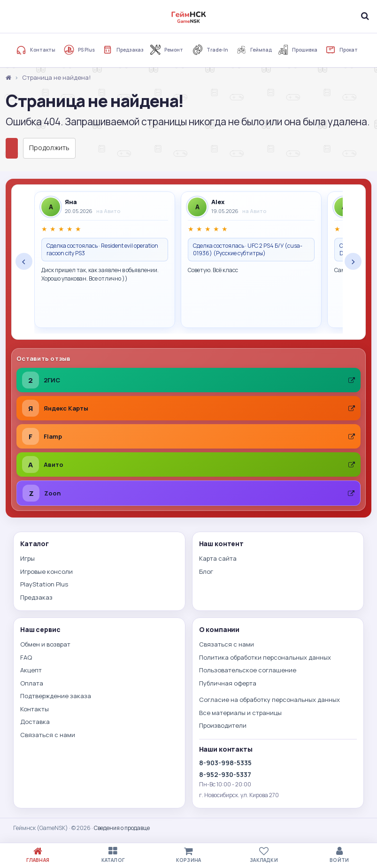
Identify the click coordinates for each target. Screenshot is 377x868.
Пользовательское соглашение (248, 670)
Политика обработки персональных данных (265, 657)
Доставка (35, 722)
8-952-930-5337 (225, 774)
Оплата (32, 683)
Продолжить (49, 148)
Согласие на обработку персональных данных (269, 700)
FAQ (26, 657)
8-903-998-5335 (225, 763)
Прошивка (298, 50)
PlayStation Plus (44, 584)
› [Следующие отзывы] (353, 261)
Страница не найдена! (56, 77)
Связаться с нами (48, 735)
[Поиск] (365, 16)
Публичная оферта (228, 683)
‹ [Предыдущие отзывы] (24, 261)
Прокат (342, 50)
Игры (27, 558)
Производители (223, 725)
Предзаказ (123, 50)
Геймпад (254, 50)
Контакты (36, 50)
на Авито (108, 211)
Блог (206, 571)
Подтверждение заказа (56, 696)
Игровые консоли (46, 571)
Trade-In (210, 50)
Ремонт (167, 50)
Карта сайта (218, 558)
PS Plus (79, 50)
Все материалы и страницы (240, 713)
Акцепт (31, 670)
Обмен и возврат (45, 644)
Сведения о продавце (122, 828)
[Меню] (12, 16)
